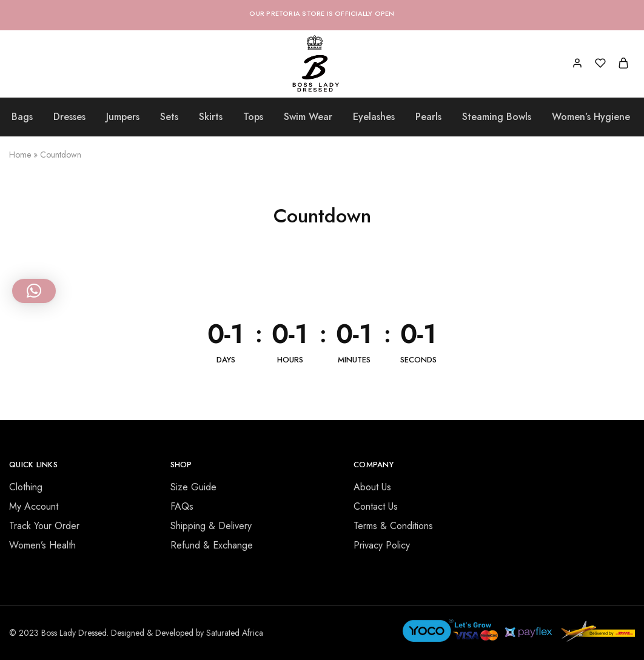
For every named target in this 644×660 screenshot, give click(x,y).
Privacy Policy (382, 545)
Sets (169, 117)
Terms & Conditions (393, 526)
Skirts (211, 117)
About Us (372, 487)
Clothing (26, 487)
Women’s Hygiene (591, 117)
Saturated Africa (235, 633)
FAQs (182, 506)
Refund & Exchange (212, 545)
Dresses (69, 117)
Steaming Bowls (497, 117)
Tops (253, 117)
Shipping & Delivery (211, 526)
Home (20, 155)
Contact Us (376, 506)
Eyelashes (374, 117)
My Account (34, 506)
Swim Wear (308, 117)
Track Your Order (44, 526)
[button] (34, 291)
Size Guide (193, 487)
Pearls (428, 117)
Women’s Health (42, 545)
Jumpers (123, 117)
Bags (22, 117)
